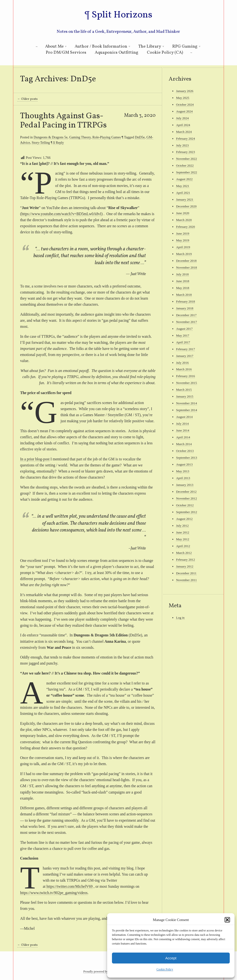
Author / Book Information (101, 46)
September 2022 (186, 172)
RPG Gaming (185, 46)
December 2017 (186, 315)
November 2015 (186, 383)
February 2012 (185, 560)
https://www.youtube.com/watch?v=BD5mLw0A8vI (61, 214)
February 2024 (185, 139)
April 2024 (183, 125)
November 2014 (186, 403)
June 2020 (182, 213)
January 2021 (185, 199)
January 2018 (185, 308)
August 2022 (184, 179)
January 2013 (185, 485)
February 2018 (185, 301)
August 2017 (184, 329)
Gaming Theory (80, 137)
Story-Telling (41, 143)
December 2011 (186, 573)
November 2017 (186, 322)
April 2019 (183, 247)
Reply (58, 143)
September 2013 (186, 458)
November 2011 (186, 580)
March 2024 (184, 132)
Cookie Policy (165, 969)
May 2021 (182, 186)
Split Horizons (122, 15)
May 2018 (182, 288)
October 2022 (185, 165)
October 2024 (185, 105)
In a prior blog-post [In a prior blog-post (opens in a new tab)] (35, 459)
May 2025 (182, 98)
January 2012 (185, 566)
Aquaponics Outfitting (117, 53)
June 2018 (182, 281)
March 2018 (184, 295)
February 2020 (185, 227)
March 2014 (184, 444)
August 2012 (184, 519)
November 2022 (186, 159)
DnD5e (140, 137)
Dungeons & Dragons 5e (51, 137)
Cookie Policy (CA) (165, 53)
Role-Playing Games (107, 137)
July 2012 (182, 526)
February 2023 (185, 152)
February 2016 (185, 376)
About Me (54, 46)
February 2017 (185, 349)
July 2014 (182, 424)
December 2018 (186, 261)
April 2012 (183, 546)
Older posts (27, 99)
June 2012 (182, 532)
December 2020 (186, 206)
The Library (150, 46)
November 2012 (186, 498)
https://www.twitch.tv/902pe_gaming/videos (54, 893)
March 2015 (184, 390)
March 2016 (184, 369)
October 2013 (185, 451)
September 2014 (186, 410)
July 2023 (182, 145)
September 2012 (186, 512)
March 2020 (184, 220)
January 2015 (185, 396)
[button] (227, 920)
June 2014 (182, 430)
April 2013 (183, 478)
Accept (171, 958)
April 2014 (183, 437)
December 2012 (186, 492)
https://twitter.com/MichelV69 (70, 886)
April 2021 (183, 193)
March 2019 (184, 254)
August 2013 (184, 464)
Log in (180, 618)
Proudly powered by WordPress (103, 972)
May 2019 (182, 240)
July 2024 (182, 118)
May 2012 (182, 539)
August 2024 (184, 111)
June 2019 (182, 233)
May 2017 (182, 335)
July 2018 (182, 274)
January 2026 (185, 91)
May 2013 (182, 471)
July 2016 (182, 363)
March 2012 (184, 553)
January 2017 (185, 356)
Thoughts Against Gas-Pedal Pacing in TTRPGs (63, 121)
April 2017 (183, 342)
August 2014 (184, 417)
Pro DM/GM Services (66, 53)
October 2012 (185, 505)
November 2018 (186, 267)
